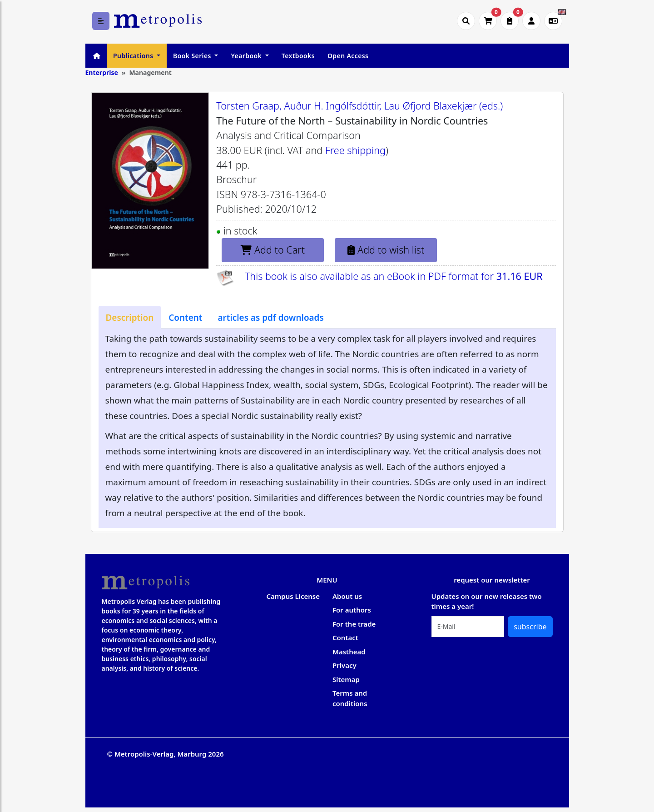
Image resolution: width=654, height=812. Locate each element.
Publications (134, 56)
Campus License (293, 596)
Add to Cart (273, 250)
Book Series (193, 56)
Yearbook (247, 56)
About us (347, 596)
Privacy (344, 665)
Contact (345, 638)
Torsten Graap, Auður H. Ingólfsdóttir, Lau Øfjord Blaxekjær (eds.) (359, 106)
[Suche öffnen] (466, 21)
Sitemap (346, 679)
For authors (352, 610)
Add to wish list (386, 250)
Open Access (348, 56)
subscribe (530, 627)
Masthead (349, 652)
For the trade (354, 624)
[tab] (130, 317)
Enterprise (102, 72)
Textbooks (298, 56)
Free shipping (355, 150)
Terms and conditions (350, 698)
